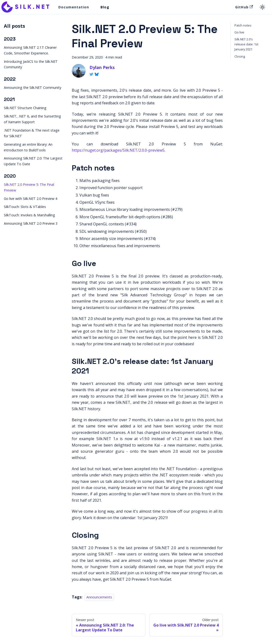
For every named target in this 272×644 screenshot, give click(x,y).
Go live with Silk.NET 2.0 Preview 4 (31, 199)
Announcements (99, 597)
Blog (105, 7)
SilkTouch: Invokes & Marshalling (29, 215)
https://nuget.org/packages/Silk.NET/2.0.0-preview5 (118, 150)
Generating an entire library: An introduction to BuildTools (28, 147)
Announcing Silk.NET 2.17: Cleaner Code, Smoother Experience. (30, 50)
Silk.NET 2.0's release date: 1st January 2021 (246, 44)
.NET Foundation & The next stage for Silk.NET (32, 133)
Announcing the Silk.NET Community (33, 88)
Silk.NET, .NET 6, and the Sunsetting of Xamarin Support (32, 119)
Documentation (74, 7)
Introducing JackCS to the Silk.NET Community (31, 64)
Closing (240, 56)
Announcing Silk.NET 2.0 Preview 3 (31, 223)
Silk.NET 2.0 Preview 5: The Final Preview (29, 187)
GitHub (244, 7)
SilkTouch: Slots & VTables (25, 207)
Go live (239, 32)
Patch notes (243, 25)
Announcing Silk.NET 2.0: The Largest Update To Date (33, 161)
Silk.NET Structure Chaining (25, 108)
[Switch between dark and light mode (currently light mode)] (262, 7)
